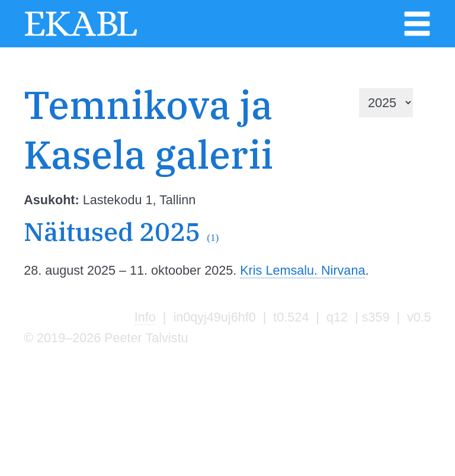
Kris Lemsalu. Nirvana (302, 270)
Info (145, 317)
